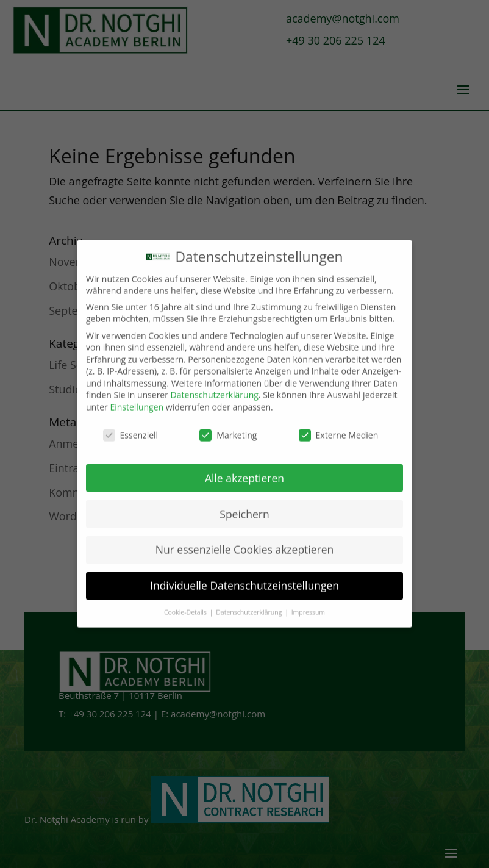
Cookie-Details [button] (186, 603)
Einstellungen (137, 398)
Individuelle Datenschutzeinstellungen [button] (245, 576)
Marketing (228, 425)
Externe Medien (339, 425)
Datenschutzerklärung (215, 386)
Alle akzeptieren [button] (245, 468)
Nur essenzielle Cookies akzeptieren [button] (245, 540)
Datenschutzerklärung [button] (250, 603)
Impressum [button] (308, 603)
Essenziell (131, 425)
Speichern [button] (244, 504)
